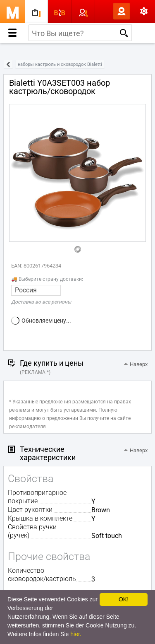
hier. (76, 634)
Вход (108, 11)
